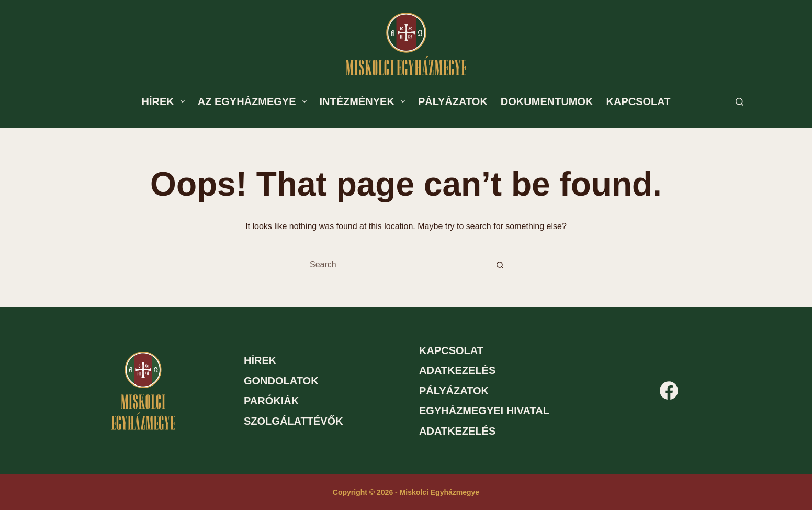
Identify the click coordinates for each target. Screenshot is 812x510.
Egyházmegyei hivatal (484, 411)
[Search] (740, 102)
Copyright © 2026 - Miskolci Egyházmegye (406, 492)
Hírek (165, 101)
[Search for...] (396, 265)
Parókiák (271, 401)
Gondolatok (281, 381)
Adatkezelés (457, 370)
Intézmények (364, 101)
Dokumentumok (547, 101)
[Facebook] (669, 390)
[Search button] (500, 265)
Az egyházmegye (254, 101)
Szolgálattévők (294, 421)
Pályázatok (453, 101)
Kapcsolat (639, 101)
